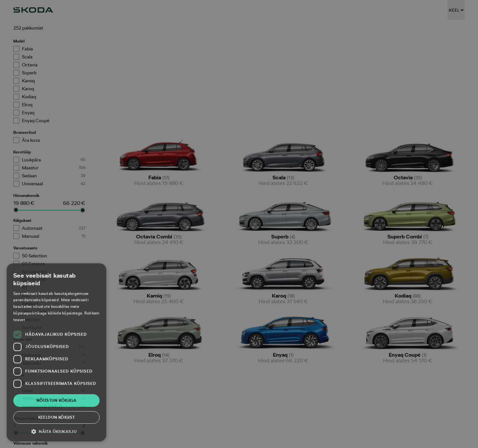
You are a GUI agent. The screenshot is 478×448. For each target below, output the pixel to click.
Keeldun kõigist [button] (57, 417)
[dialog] (239, 224)
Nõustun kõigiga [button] (56, 401)
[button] (56, 431)
